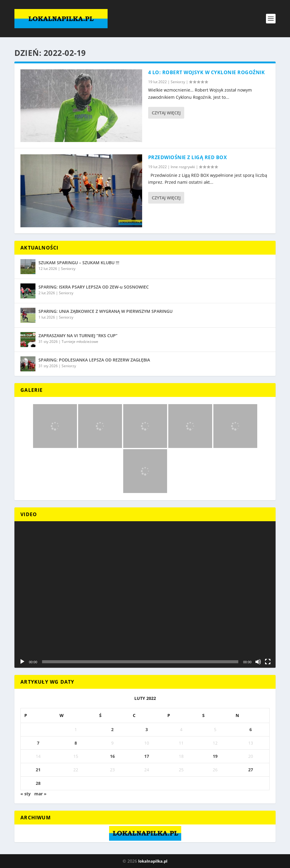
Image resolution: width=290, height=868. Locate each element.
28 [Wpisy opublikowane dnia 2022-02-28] (38, 783)
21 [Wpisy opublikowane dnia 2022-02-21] (38, 770)
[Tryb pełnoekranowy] (268, 662)
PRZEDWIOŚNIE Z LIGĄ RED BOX (188, 157)
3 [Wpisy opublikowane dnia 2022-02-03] (147, 729)
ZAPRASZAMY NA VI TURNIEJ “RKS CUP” (78, 336)
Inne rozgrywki (183, 167)
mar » (40, 794)
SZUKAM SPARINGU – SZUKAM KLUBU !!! (79, 263)
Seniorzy (178, 82)
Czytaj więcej (166, 113)
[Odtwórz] (22, 662)
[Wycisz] (258, 662)
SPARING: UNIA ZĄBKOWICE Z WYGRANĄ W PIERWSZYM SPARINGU (105, 311)
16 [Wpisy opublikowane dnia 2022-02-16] (112, 756)
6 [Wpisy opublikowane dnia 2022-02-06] (251, 729)
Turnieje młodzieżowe (80, 342)
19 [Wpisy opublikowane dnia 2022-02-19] (215, 756)
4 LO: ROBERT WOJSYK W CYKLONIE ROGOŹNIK (207, 72)
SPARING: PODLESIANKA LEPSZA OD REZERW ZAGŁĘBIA (94, 360)
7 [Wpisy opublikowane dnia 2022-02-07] (38, 743)
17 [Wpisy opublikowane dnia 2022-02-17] (147, 756)
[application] (145, 595)
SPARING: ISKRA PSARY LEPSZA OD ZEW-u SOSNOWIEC (94, 287)
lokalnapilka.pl (153, 861)
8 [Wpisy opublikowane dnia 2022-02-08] (76, 743)
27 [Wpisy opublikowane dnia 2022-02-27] (251, 770)
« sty (26, 794)
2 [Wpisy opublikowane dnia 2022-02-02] (112, 729)
